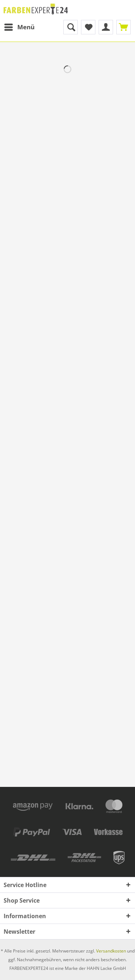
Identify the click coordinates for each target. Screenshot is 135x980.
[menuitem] (19, 27)
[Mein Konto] (106, 27)
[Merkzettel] (88, 27)
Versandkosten (111, 951)
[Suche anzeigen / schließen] (71, 27)
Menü (19, 26)
